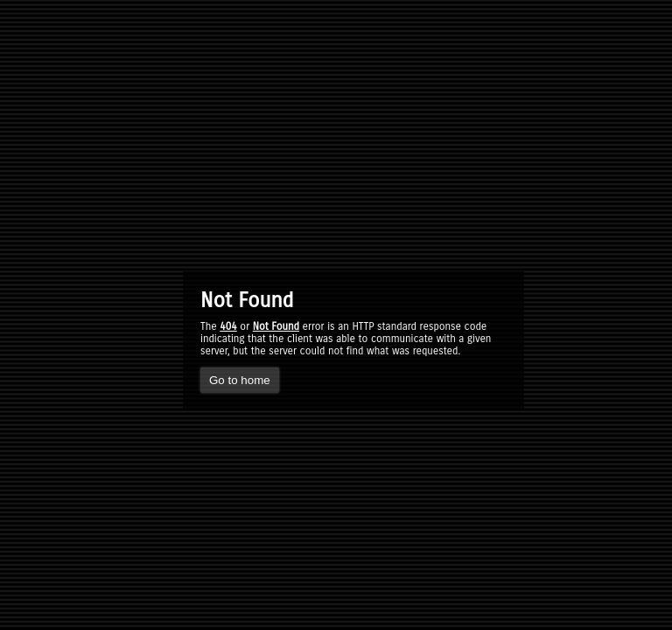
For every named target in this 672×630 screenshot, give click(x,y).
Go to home (240, 380)
